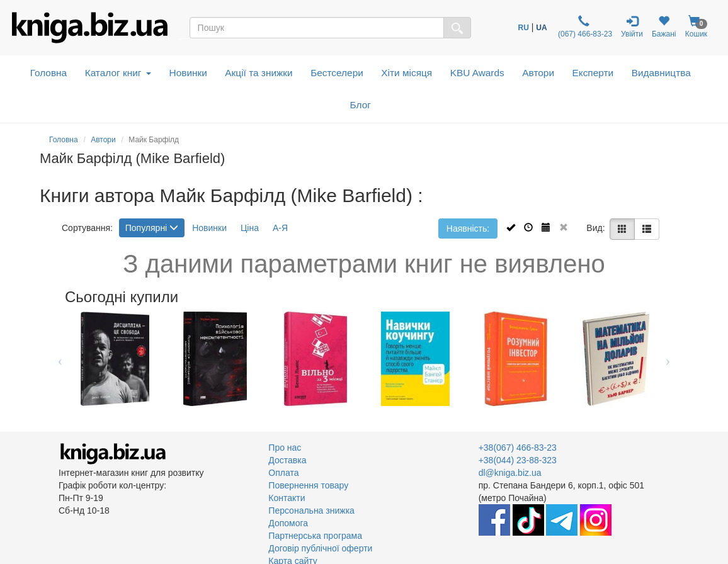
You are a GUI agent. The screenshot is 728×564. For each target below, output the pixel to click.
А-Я (280, 228)
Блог (361, 105)
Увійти (632, 27)
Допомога (288, 523)
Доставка (287, 460)
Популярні (152, 228)
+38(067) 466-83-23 (518, 448)
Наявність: (468, 228)
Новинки (188, 73)
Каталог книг (118, 73)
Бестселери (337, 73)
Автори (538, 73)
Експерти (593, 73)
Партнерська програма (315, 536)
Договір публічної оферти (320, 548)
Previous (60, 359)
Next (668, 359)
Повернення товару (308, 485)
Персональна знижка (311, 510)
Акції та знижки (259, 73)
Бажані (664, 27)
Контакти (287, 498)
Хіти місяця (407, 73)
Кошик (697, 27)
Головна (48, 73)
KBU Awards (477, 73)
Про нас (285, 448)
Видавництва (661, 73)
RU (524, 28)
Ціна (250, 228)
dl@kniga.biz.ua (510, 473)
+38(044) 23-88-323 (518, 460)
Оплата (283, 473)
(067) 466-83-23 (584, 27)
